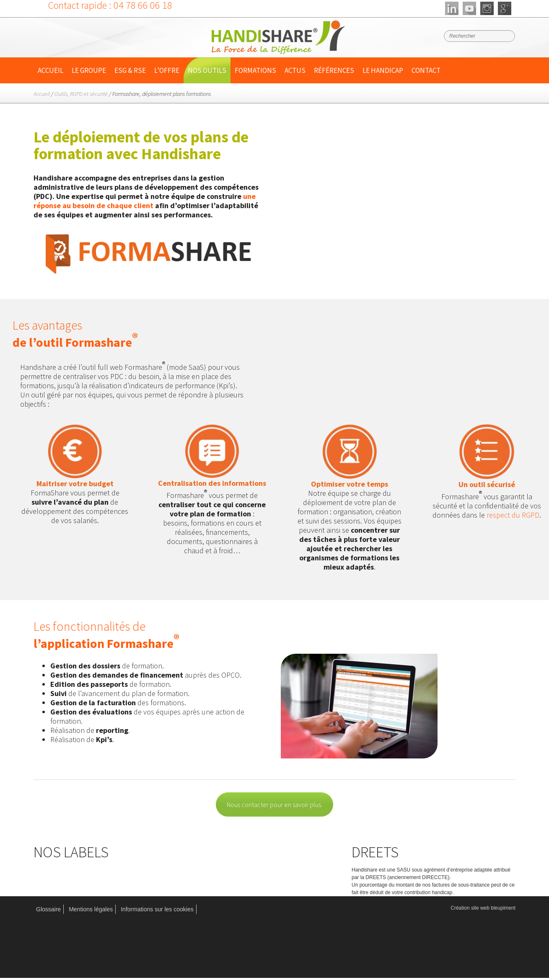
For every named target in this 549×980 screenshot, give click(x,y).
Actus (295, 70)
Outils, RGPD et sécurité (81, 94)
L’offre (167, 70)
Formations (255, 70)
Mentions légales (91, 909)
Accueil (50, 70)
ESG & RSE (130, 70)
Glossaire (48, 909)
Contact (426, 70)
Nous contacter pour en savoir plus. (274, 805)
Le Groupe (89, 70)
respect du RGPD (513, 515)
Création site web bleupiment (483, 908)
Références (334, 70)
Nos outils (207, 70)
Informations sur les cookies (157, 909)
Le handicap (383, 70)
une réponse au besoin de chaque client (145, 201)
